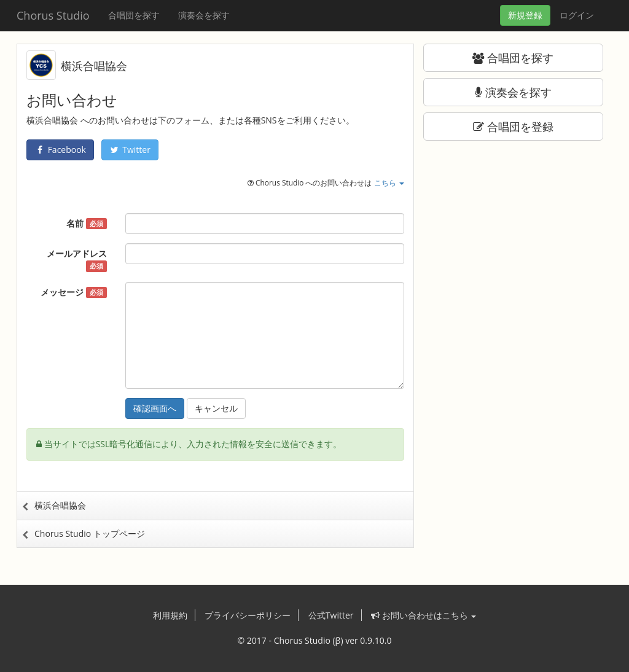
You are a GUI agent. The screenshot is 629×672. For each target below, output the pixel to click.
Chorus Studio (53, 15)
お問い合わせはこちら (424, 615)
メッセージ (74, 292)
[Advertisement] (513, 230)
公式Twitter (331, 615)
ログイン (577, 15)
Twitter (130, 150)
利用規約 (170, 615)
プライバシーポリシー (248, 615)
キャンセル (216, 408)
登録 (525, 15)
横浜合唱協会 (94, 66)
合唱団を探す (134, 15)
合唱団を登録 (513, 127)
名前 (87, 223)
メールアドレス (77, 260)
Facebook (60, 150)
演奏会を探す (204, 15)
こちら (389, 182)
